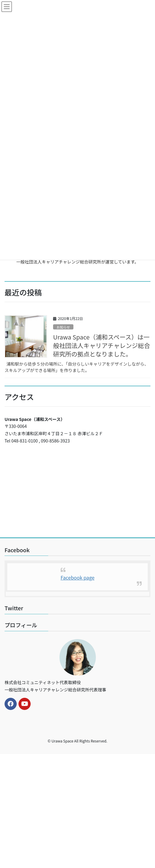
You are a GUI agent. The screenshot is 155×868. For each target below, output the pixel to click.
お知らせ (63, 327)
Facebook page (78, 577)
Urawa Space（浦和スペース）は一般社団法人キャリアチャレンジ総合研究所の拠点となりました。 (101, 345)
